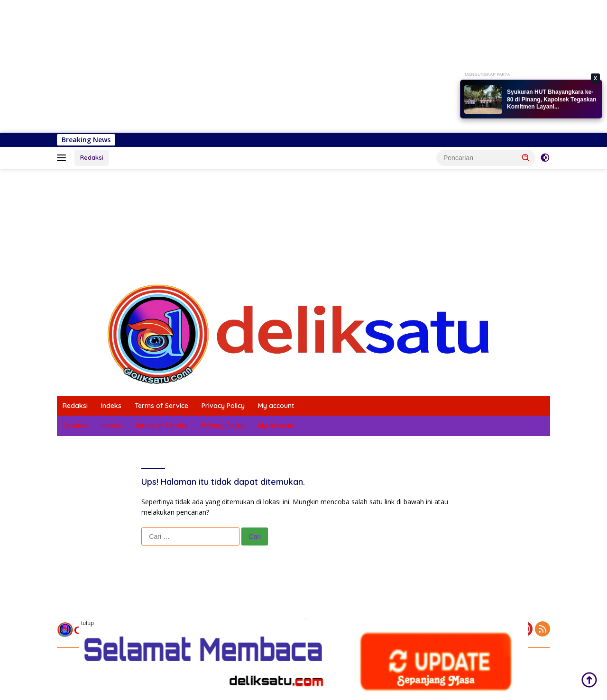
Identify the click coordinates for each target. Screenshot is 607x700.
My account (276, 406)
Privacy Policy (223, 406)
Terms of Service (161, 406)
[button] (526, 157)
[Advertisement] (285, 66)
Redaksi (92, 157)
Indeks (111, 406)
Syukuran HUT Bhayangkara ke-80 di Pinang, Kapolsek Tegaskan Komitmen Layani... (552, 99)
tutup (87, 623)
